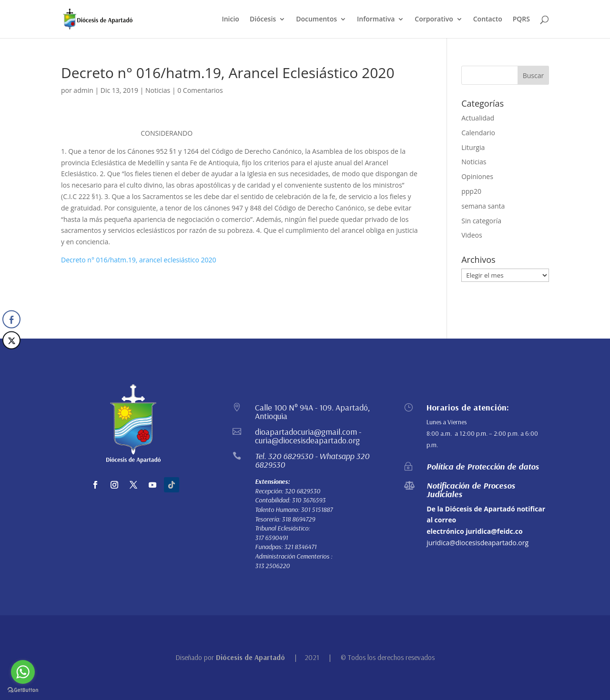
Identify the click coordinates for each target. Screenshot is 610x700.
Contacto (488, 20)
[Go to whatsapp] (23, 672)
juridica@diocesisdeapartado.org (478, 543)
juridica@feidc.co (494, 531)
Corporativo (434, 20)
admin (83, 90)
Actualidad (478, 118)
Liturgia (473, 147)
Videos (472, 235)
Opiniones (477, 176)
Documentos (316, 20)
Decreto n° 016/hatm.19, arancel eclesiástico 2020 (139, 260)
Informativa (376, 20)
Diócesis (263, 20)
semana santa (483, 206)
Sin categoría (481, 221)
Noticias (158, 90)
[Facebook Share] (11, 320)
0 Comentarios (200, 90)
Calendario (478, 133)
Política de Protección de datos (483, 466)
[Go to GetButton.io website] (23, 690)
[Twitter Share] (11, 340)
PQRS (521, 20)
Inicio (230, 20)
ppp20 (471, 191)
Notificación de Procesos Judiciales (471, 490)
